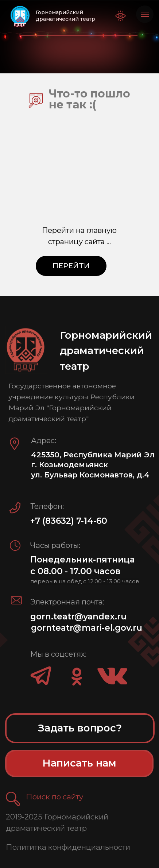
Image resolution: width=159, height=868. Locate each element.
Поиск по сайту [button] (55, 797)
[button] (13, 799)
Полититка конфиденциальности (68, 847)
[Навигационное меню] (145, 14)
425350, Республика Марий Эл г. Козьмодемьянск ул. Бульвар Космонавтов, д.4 (93, 465)
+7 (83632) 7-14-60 (69, 521)
